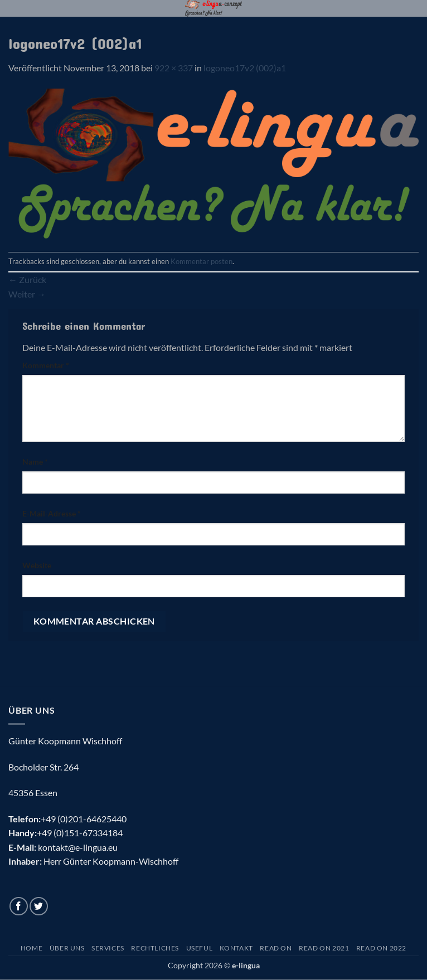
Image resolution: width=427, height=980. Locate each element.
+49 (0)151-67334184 (80, 833)
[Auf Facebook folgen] (19, 906)
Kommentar (46, 365)
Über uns (67, 948)
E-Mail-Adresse (52, 513)
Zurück (27, 279)
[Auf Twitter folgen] (39, 906)
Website (37, 565)
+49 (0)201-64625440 (84, 819)
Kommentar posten (202, 261)
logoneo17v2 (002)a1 (245, 68)
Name (35, 462)
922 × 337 (174, 68)
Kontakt (236, 948)
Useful (200, 948)
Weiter (27, 294)
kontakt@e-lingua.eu (78, 847)
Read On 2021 (324, 948)
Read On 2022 (381, 948)
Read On (276, 948)
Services (108, 948)
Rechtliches (155, 948)
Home (31, 948)
